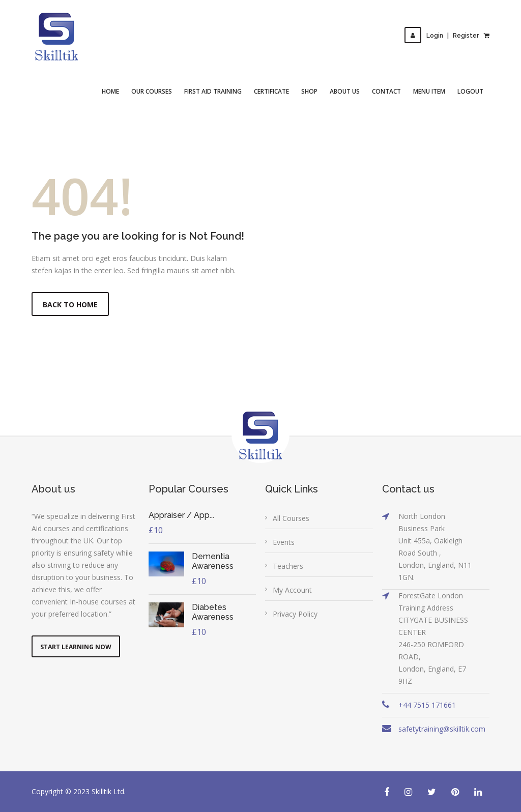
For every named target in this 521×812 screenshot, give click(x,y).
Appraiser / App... (181, 515)
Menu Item (429, 91)
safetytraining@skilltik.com (442, 729)
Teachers (288, 566)
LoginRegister (442, 36)
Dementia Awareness (213, 561)
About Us (345, 91)
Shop (309, 91)
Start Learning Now (76, 647)
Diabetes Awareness (213, 612)
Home (110, 91)
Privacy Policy (295, 614)
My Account (292, 590)
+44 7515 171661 (427, 705)
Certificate (271, 91)
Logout (470, 91)
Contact (386, 91)
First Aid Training (213, 91)
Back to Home (70, 304)
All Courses (291, 518)
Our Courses (152, 91)
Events (284, 542)
